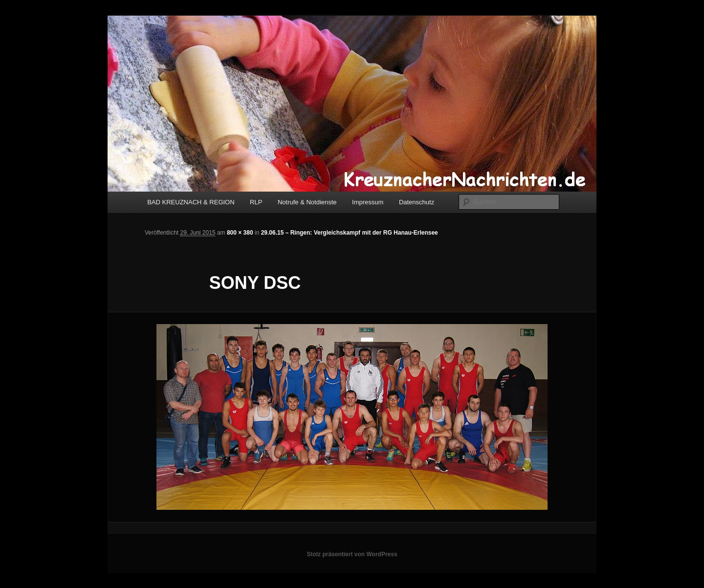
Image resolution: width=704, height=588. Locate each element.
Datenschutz (417, 202)
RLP (256, 202)
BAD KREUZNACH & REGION (191, 202)
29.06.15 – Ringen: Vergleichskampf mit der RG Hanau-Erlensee (350, 233)
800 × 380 (240, 233)
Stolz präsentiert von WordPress (352, 554)
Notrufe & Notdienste (307, 202)
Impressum (368, 202)
